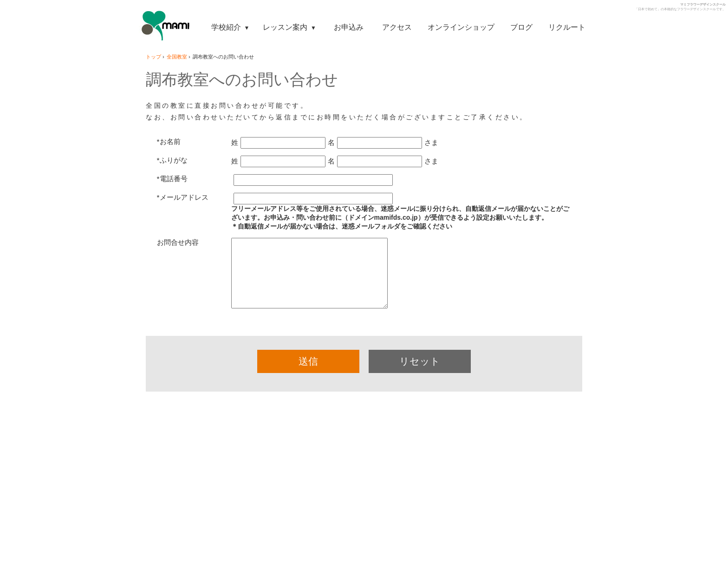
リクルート (567, 27)
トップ (153, 57)
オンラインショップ (461, 27)
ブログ (521, 27)
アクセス (397, 27)
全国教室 (177, 57)
